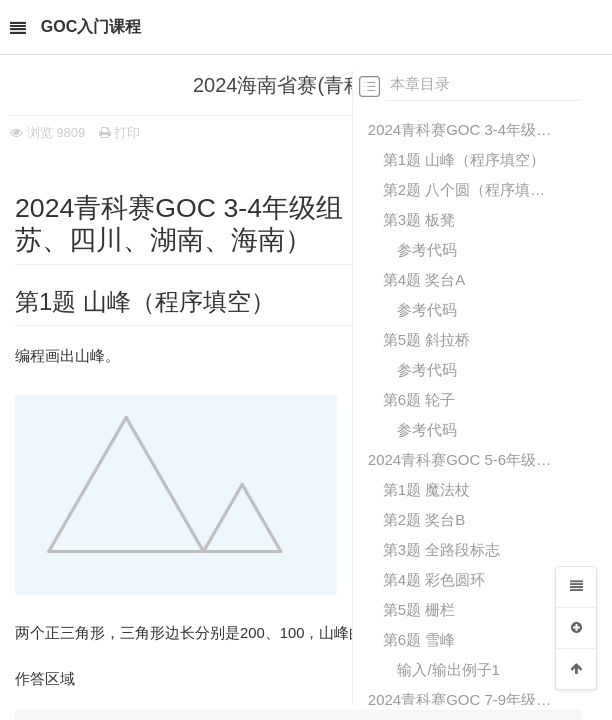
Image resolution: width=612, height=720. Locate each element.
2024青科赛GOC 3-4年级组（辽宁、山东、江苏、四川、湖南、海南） (460, 129)
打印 (120, 132)
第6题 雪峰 (419, 639)
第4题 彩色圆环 (434, 579)
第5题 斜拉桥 (427, 339)
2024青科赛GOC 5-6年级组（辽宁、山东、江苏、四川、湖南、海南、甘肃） (460, 459)
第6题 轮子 (419, 399)
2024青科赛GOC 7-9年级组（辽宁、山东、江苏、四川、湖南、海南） (460, 699)
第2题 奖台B (424, 519)
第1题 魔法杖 (427, 489)
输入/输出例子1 (448, 669)
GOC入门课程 (91, 26)
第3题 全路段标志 (442, 549)
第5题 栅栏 (419, 609)
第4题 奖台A (424, 279)
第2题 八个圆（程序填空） (468, 189)
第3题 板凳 (419, 219)
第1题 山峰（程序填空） (464, 159)
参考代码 (427, 249)
